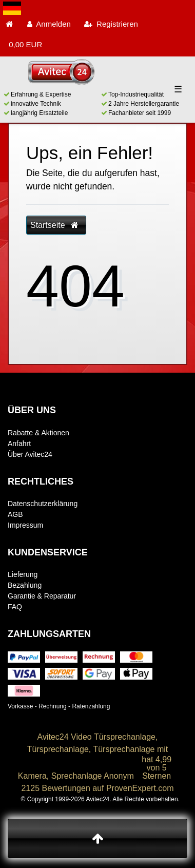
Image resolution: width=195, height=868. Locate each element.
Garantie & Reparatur (42, 596)
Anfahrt (19, 443)
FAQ (15, 607)
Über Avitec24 (30, 454)
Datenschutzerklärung (43, 504)
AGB (15, 514)
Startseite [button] (54, 225)
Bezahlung (25, 585)
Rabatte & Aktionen (38, 433)
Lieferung (23, 574)
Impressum (25, 525)
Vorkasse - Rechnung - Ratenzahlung (59, 706)
